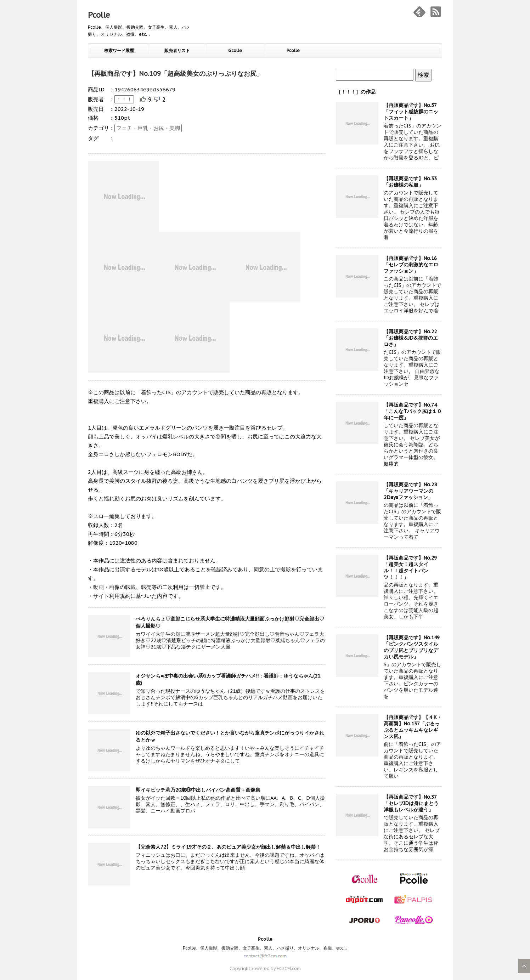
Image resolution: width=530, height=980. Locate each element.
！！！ (124, 99)
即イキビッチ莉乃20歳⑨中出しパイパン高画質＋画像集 (198, 790)
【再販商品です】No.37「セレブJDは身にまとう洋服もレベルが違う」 (411, 803)
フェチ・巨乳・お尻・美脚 (148, 128)
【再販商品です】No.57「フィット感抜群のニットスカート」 (411, 112)
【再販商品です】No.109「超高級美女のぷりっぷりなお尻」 (175, 73)
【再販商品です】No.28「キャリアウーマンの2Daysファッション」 (410, 491)
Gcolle (235, 50)
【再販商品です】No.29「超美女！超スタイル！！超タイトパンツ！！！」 (410, 567)
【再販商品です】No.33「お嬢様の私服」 (410, 182)
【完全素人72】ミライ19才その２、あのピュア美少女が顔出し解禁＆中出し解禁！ (228, 847)
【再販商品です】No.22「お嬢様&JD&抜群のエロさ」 (411, 338)
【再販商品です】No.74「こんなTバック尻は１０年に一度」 (413, 411)
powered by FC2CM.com (276, 968)
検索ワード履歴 (119, 50)
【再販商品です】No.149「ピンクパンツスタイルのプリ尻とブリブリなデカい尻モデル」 (412, 647)
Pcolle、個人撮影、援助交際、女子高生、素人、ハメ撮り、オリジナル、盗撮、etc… (265, 948)
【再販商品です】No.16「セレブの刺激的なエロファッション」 (411, 265)
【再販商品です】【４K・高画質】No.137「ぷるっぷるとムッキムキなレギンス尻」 (413, 727)
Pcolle (99, 15)
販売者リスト (177, 50)
